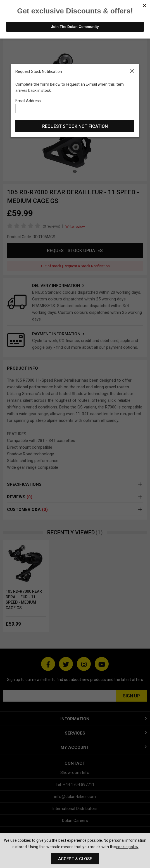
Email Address (28, 101)
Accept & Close (75, 859)
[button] (133, 70)
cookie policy (127, 847)
